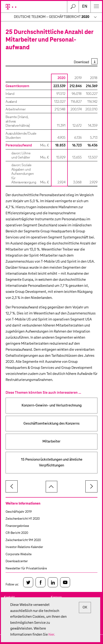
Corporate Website (19, 554)
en (85, 7)
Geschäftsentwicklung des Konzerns (51, 424)
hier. (52, 635)
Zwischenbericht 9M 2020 (23, 540)
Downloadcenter (17, 561)
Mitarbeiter (51, 441)
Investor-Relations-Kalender (24, 547)
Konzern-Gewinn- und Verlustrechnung (52, 405)
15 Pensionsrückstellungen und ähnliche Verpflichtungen (52, 463)
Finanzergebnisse (17, 526)
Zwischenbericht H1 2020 (23, 519)
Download (81, 62)
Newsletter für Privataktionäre (26, 569)
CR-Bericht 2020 (17, 533)
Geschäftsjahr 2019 (19, 512)
